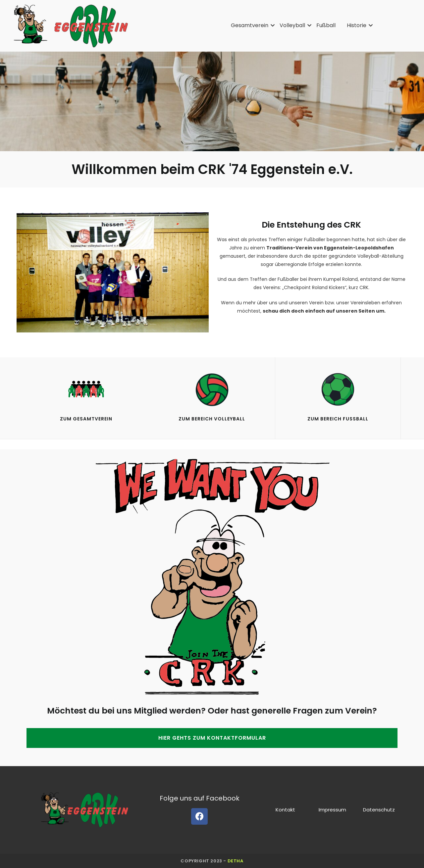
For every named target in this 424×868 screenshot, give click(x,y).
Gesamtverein (251, 25)
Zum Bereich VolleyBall (212, 419)
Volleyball (293, 25)
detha (236, 861)
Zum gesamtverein (86, 419)
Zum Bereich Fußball (338, 419)
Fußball (326, 25)
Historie (358, 25)
